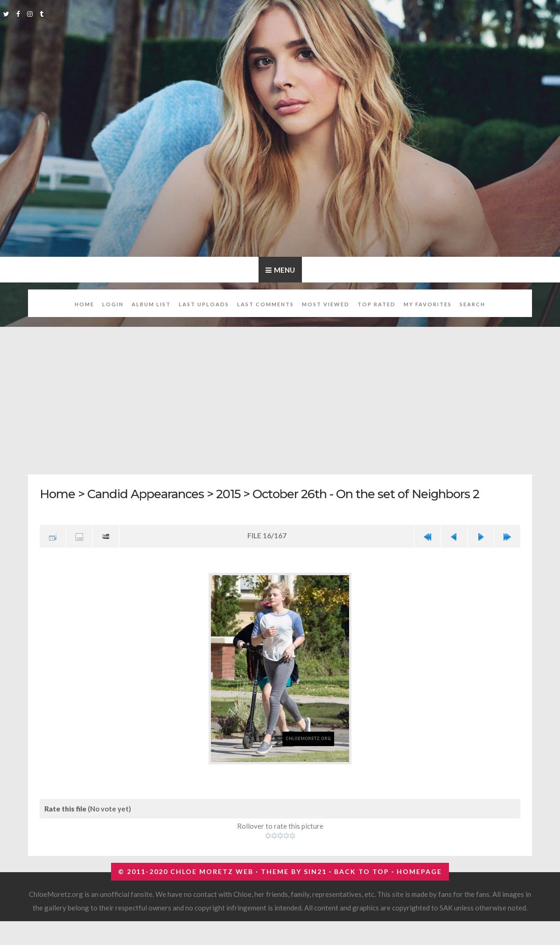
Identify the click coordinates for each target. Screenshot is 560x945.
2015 (228, 494)
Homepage (419, 871)
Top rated (377, 304)
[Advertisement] (280, 395)
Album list (151, 304)
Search (472, 304)
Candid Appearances (146, 494)
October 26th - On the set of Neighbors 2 (366, 494)
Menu (284, 270)
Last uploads (204, 304)
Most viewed (326, 304)
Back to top (362, 871)
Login (113, 304)
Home (84, 304)
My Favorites (428, 304)
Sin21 (315, 871)
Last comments (266, 304)
